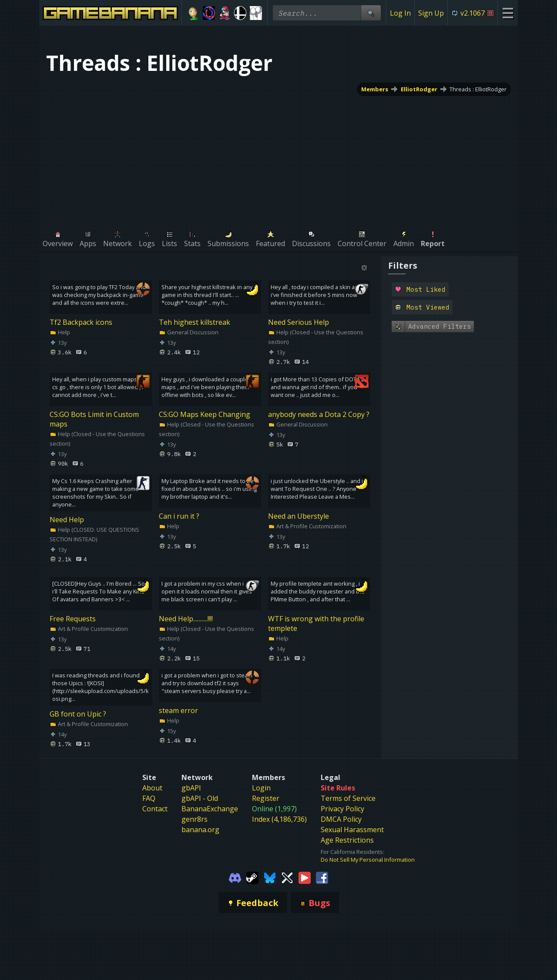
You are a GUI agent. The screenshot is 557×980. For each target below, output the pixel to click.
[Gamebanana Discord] (235, 877)
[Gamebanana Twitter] (287, 877)
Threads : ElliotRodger (478, 89)
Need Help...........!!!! (186, 618)
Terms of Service (348, 798)
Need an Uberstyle (299, 516)
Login (261, 788)
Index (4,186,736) (279, 819)
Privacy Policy (342, 809)
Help (60, 332)
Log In (400, 13)
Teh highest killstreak (195, 322)
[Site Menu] (508, 13)
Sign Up (431, 13)
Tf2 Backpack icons (81, 322)
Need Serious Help (299, 322)
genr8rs (195, 819)
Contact (155, 809)
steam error (178, 710)
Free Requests (73, 618)
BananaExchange (210, 809)
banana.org (200, 830)
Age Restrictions (347, 840)
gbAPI (191, 788)
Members (375, 89)
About (152, 788)
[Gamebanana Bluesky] (270, 877)
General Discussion (189, 332)
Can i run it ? (179, 516)
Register (266, 798)
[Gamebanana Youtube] (305, 877)
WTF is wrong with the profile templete (316, 623)
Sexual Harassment (352, 830)
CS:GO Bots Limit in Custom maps (94, 419)
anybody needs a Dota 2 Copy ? (319, 414)
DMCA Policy (341, 819)
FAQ (149, 798)
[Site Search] (371, 13)
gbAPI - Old (200, 798)
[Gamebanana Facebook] (322, 877)
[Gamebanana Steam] (252, 877)
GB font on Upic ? (78, 714)
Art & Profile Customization (307, 526)
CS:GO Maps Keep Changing (205, 414)
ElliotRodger (419, 89)
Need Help (67, 520)
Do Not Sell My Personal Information (368, 860)
